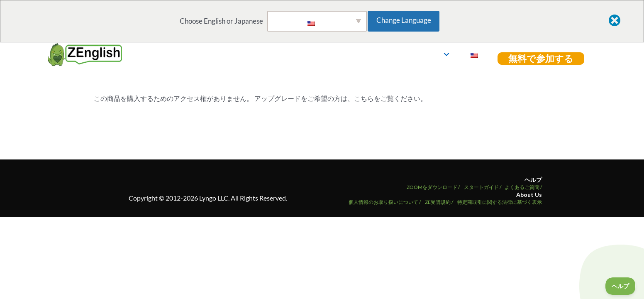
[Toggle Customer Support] (621, 286)
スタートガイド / (483, 187)
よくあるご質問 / (523, 187)
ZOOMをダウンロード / (433, 187)
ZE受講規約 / (439, 202)
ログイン (477, 54)
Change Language (407, 20)
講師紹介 (419, 54)
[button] (393, 54)
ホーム (281, 54)
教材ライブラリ (364, 54)
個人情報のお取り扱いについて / (385, 202)
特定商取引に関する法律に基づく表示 (500, 202)
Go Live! (316, 54)
